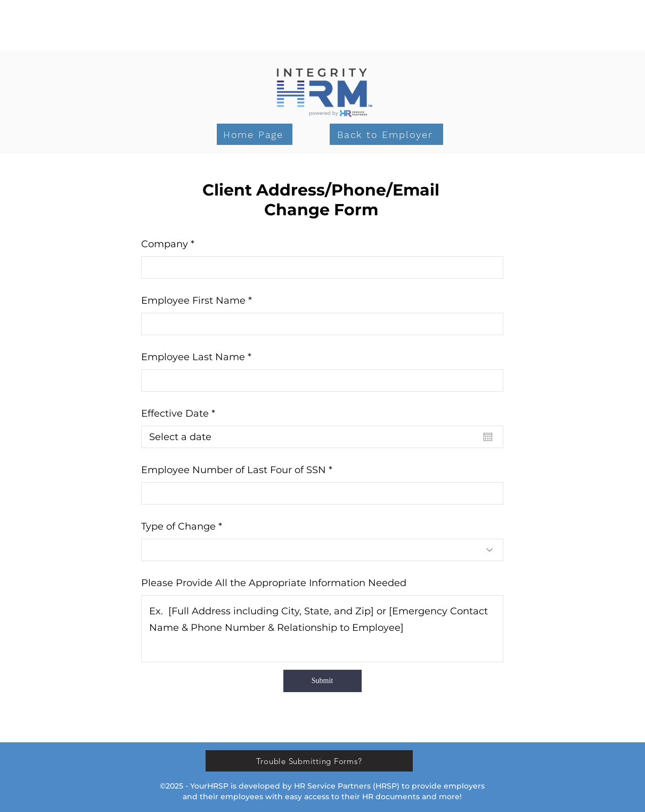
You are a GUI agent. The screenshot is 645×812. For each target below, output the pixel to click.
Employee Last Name (193, 357)
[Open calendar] (488, 437)
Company (165, 244)
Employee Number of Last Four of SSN (234, 470)
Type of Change (178, 526)
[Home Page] (255, 134)
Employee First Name (193, 301)
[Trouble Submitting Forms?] (309, 761)
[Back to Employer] (386, 134)
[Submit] (322, 681)
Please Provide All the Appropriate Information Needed (274, 583)
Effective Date (181, 413)
